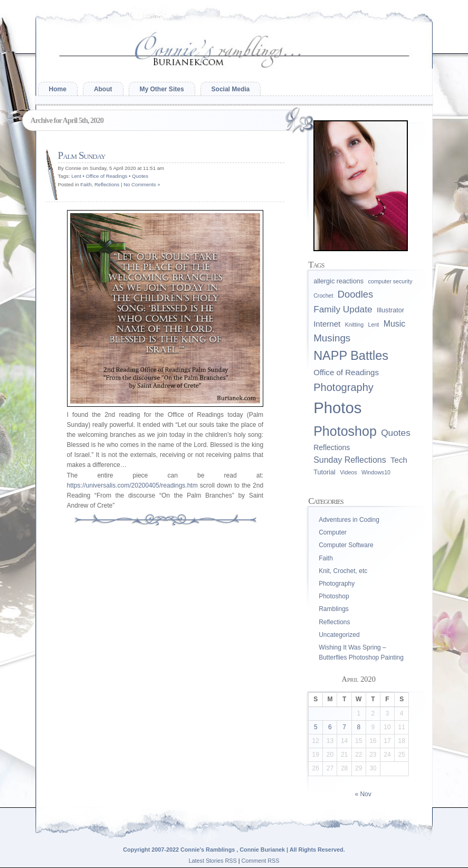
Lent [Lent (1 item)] (374, 325)
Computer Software (346, 545)
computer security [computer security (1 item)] (390, 281)
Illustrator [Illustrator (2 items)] (390, 310)
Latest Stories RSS (212, 861)
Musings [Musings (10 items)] (332, 338)
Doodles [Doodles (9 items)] (355, 294)
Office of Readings (107, 176)
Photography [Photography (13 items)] (343, 387)
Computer (333, 532)
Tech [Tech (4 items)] (399, 460)
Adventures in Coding (349, 520)
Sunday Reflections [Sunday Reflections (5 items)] (350, 460)
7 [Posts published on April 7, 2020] (344, 727)
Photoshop (334, 596)
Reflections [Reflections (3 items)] (332, 447)
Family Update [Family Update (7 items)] (343, 309)
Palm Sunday (82, 155)
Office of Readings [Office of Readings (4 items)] (346, 372)
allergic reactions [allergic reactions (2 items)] (338, 281)
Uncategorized (339, 635)
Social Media (231, 89)
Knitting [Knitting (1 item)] (355, 325)
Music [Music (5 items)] (395, 324)
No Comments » (142, 184)
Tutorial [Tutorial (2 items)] (324, 472)
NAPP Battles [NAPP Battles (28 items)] (351, 356)
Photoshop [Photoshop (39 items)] (345, 431)
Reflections (107, 184)
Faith (86, 184)
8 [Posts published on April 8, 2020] (359, 727)
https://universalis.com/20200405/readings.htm (132, 485)
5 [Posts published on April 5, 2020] (316, 727)
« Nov (363, 794)
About (103, 89)
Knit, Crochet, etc (343, 571)
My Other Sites (162, 89)
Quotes (140, 176)
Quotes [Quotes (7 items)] (396, 433)
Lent (76, 176)
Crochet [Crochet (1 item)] (323, 295)
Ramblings (334, 609)
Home (58, 89)
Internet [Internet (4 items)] (327, 324)
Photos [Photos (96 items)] (337, 408)
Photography (337, 584)
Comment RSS (261, 861)
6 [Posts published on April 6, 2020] (330, 727)
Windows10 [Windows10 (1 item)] (376, 472)
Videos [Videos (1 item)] (348, 472)
